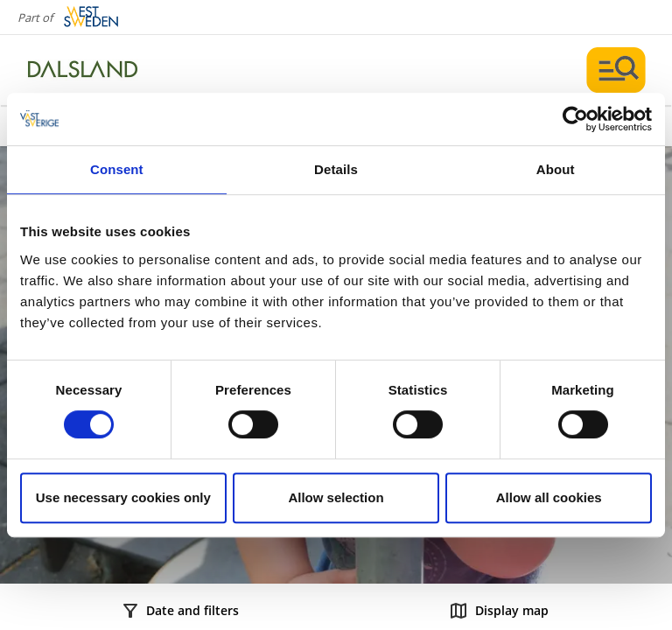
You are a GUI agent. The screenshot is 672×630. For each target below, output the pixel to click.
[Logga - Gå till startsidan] (87, 70)
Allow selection (336, 497)
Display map (500, 610)
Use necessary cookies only (123, 497)
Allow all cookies (549, 497)
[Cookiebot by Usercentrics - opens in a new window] (575, 119)
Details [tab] (336, 169)
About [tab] (556, 169)
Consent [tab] (117, 169)
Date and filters (181, 610)
